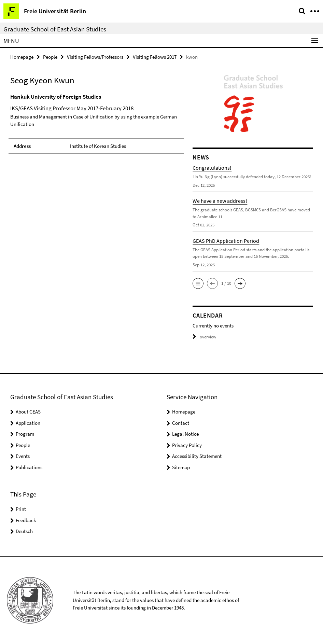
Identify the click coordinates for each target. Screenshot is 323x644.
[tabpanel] (96, 123)
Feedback (26, 520)
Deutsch (24, 531)
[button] (198, 283)
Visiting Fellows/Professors (95, 57)
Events (23, 456)
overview (204, 337)
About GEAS (28, 412)
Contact (181, 423)
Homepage (22, 57)
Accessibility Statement (197, 456)
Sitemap (181, 467)
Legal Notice (185, 434)
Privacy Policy (187, 445)
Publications (29, 467)
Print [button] (21, 509)
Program (25, 434)
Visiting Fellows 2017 (155, 57)
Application (28, 423)
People (50, 57)
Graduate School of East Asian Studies (55, 29)
